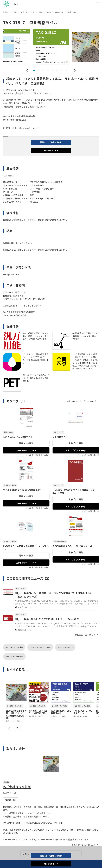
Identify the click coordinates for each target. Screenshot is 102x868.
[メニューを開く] (98, 4)
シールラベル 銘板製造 (14, 656)
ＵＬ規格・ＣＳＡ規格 (14, 647)
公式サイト (9, 793)
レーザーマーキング (65, 647)
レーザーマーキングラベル (40, 647)
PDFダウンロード (51, 150)
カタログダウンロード (26, 450)
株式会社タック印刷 (17, 787)
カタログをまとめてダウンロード (82, 401)
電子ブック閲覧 (26, 443)
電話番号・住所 (11, 800)
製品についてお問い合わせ (51, 142)
